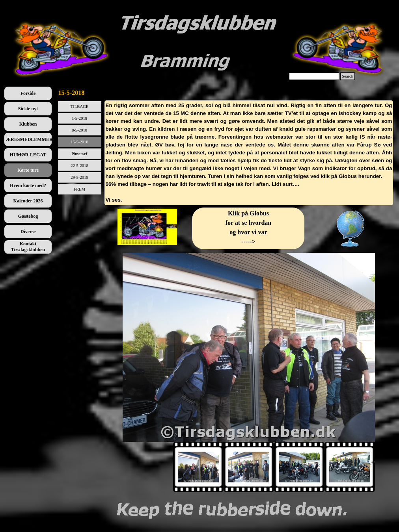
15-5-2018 (79, 142)
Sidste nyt (28, 109)
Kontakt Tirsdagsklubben (28, 247)
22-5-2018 (79, 166)
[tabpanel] (249, 153)
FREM (79, 189)
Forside (28, 93)
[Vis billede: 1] (198, 467)
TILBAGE (80, 107)
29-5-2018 (79, 177)
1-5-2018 (79, 118)
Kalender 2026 (28, 201)
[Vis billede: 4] (350, 467)
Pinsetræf (79, 154)
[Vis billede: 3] (299, 467)
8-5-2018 (79, 130)
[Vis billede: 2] (249, 467)
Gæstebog (28, 216)
